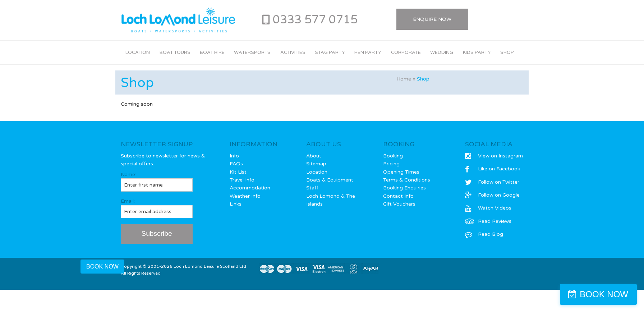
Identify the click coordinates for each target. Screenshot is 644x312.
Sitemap (316, 164)
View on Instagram (494, 156)
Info (234, 156)
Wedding (442, 52)
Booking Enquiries (404, 188)
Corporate (406, 52)
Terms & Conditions (407, 180)
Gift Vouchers (399, 204)
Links (236, 204)
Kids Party (477, 52)
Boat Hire (212, 52)
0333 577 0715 (315, 20)
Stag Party (330, 52)
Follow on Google (492, 195)
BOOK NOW (604, 294)
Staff (312, 188)
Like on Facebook (493, 169)
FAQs (236, 164)
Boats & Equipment (330, 180)
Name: (157, 182)
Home (404, 79)
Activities (293, 52)
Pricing (391, 164)
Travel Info (242, 180)
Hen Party (368, 52)
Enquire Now (432, 19)
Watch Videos (488, 208)
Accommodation (250, 188)
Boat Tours (175, 52)
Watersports (252, 52)
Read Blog (484, 234)
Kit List (238, 172)
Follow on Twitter (492, 182)
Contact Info (398, 196)
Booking (393, 156)
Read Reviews (488, 221)
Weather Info (245, 196)
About (314, 156)
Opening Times (401, 172)
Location (138, 52)
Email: (157, 208)
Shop (507, 52)
